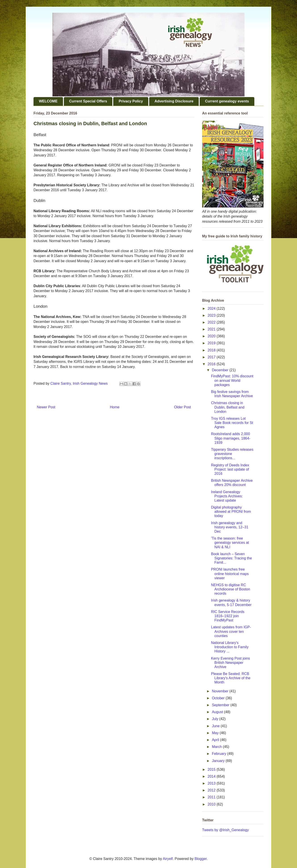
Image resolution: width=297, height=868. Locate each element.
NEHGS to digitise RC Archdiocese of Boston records (231, 589)
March (217, 747)
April (216, 740)
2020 (212, 336)
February (220, 754)
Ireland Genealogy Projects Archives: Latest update (227, 496)
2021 (212, 329)
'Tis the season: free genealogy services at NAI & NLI (230, 543)
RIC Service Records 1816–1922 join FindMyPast (228, 616)
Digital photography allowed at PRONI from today (231, 512)
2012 (212, 790)
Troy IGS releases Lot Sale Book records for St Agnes (232, 423)
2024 (212, 308)
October (219, 698)
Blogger (201, 859)
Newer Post (46, 407)
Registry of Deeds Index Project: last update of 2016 (230, 469)
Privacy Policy (131, 101)
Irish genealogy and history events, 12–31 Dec (230, 527)
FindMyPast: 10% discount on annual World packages (232, 380)
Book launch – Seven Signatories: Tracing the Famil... (231, 558)
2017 (212, 357)
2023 (212, 315)
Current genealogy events (227, 101)
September (221, 705)
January (219, 761)
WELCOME (48, 101)
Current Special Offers (88, 101)
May (216, 733)
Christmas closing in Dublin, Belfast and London (228, 407)
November (221, 691)
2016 (212, 364)
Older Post (182, 407)
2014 (212, 776)
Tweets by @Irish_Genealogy (225, 830)
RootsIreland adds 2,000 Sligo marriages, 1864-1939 (231, 438)
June (216, 726)
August (218, 712)
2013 (212, 783)
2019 (212, 343)
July (216, 719)
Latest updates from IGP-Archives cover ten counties (231, 631)
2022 (212, 322)
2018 (212, 350)
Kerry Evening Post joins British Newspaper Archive (230, 663)
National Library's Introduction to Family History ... (230, 647)
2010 (212, 804)
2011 (212, 797)
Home (115, 407)
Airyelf (168, 859)
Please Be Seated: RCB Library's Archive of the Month (231, 678)
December (221, 370)
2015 (212, 769)
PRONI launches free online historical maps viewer (230, 574)
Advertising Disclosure (174, 101)
